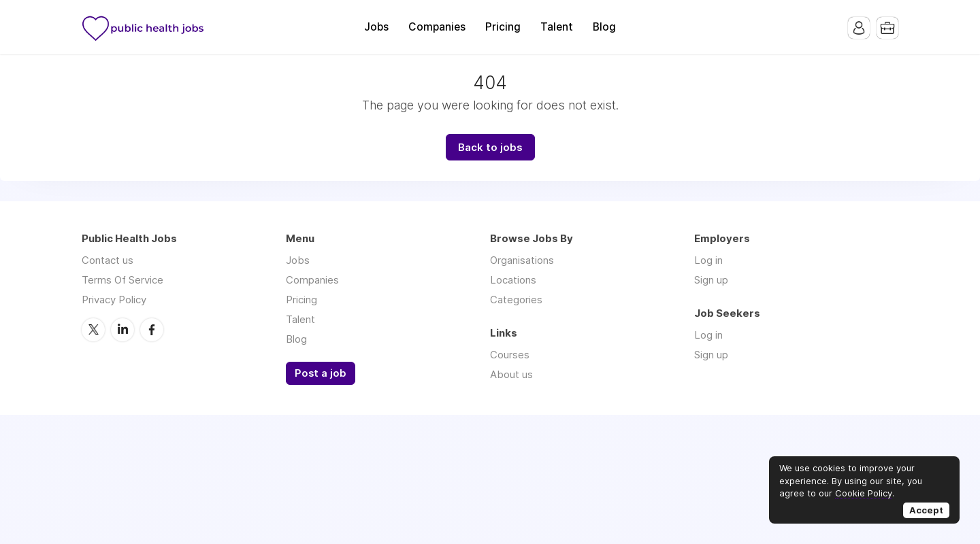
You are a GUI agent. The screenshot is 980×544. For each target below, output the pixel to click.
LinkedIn (122, 330)
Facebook (152, 330)
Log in (708, 260)
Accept (926, 510)
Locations (513, 280)
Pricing (503, 27)
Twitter (93, 330)
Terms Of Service (122, 280)
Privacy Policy (114, 300)
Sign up (711, 280)
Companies (437, 27)
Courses (510, 355)
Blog (604, 27)
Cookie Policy (864, 493)
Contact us (108, 260)
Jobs (376, 27)
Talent (557, 27)
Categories (516, 300)
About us (511, 374)
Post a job (321, 373)
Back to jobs (490, 147)
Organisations (522, 260)
